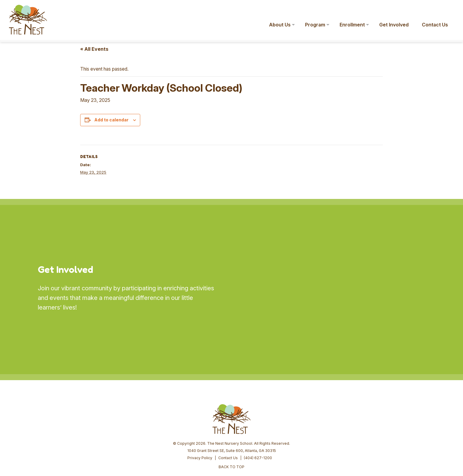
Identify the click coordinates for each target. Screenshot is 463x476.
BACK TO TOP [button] (231, 421)
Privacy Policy (200, 412)
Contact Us (228, 412)
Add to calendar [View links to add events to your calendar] (111, 120)
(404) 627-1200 (258, 412)
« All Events (94, 49)
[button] (450, 8)
